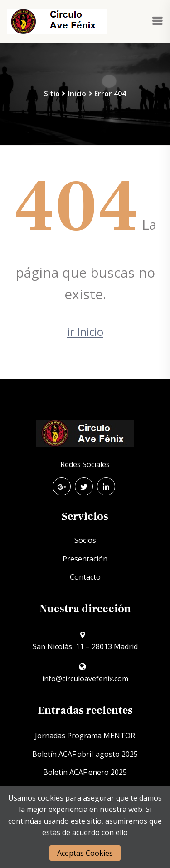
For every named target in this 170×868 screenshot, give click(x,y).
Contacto (85, 577)
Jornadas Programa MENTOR (85, 736)
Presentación (85, 559)
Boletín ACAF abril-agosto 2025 (85, 754)
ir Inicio (85, 332)
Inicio (77, 94)
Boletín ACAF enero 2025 (85, 772)
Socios (85, 540)
